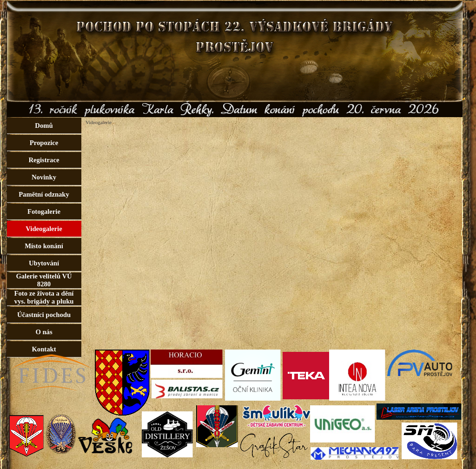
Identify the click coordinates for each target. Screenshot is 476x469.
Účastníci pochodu (44, 315)
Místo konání (44, 246)
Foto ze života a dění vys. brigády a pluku (44, 297)
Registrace (44, 160)
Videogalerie (44, 229)
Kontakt (44, 349)
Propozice (44, 143)
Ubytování (44, 263)
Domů (44, 126)
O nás (44, 332)
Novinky (44, 177)
